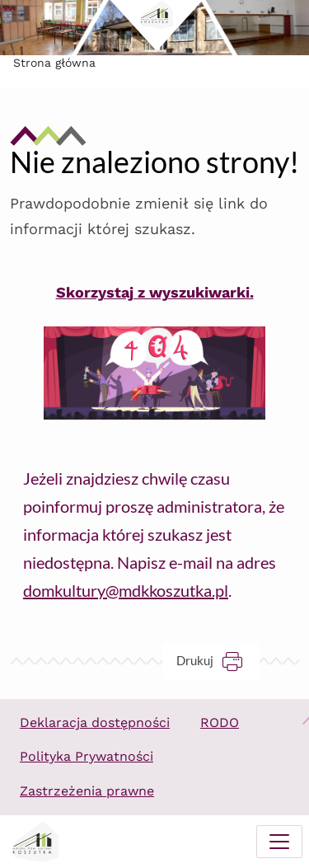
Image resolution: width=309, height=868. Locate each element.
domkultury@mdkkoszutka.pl (126, 590)
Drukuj (218, 661)
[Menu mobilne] (279, 842)
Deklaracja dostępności (95, 723)
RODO (220, 723)
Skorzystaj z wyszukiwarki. (155, 292)
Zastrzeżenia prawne (87, 791)
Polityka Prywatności (87, 756)
